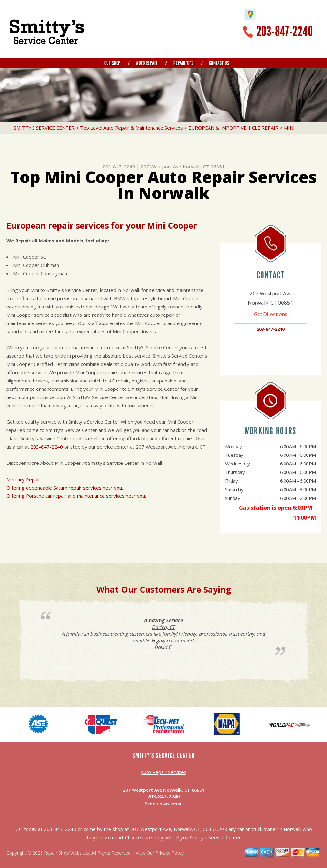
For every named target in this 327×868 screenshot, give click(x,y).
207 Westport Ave (161, 167)
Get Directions (271, 314)
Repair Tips (183, 63)
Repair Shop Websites (67, 853)
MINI (289, 128)
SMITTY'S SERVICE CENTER (44, 128)
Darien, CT (163, 627)
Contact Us (219, 63)
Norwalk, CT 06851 (204, 167)
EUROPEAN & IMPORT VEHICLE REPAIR (233, 128)
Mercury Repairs (25, 479)
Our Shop (112, 63)
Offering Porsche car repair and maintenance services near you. (76, 496)
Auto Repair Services (164, 772)
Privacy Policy (170, 853)
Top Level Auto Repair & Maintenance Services (132, 128)
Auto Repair (147, 63)
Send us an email (164, 804)
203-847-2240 (285, 31)
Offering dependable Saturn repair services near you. (65, 488)
